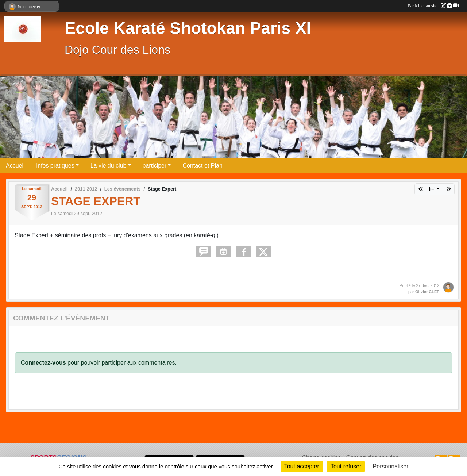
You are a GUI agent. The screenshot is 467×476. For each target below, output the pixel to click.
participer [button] (155, 166)
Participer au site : (433, 6)
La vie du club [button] (109, 166)
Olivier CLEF (427, 292)
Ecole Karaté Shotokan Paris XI (188, 28)
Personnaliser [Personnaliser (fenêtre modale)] (391, 466)
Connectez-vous (43, 363)
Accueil (15, 166)
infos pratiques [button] (55, 166)
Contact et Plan (202, 166)
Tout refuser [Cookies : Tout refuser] (346, 466)
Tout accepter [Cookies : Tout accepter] (302, 466)
